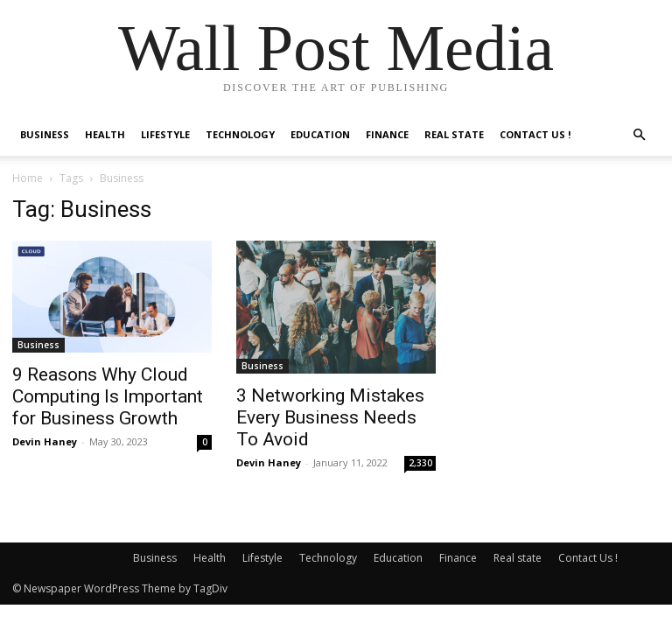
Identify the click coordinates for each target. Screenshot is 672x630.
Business (45, 134)
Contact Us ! (535, 134)
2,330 (420, 463)
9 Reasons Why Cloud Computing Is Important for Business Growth (108, 396)
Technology (240, 134)
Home (28, 178)
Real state (454, 134)
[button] (639, 135)
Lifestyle (165, 134)
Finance (387, 134)
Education (320, 134)
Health (105, 134)
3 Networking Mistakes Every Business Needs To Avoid (330, 417)
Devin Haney (45, 441)
